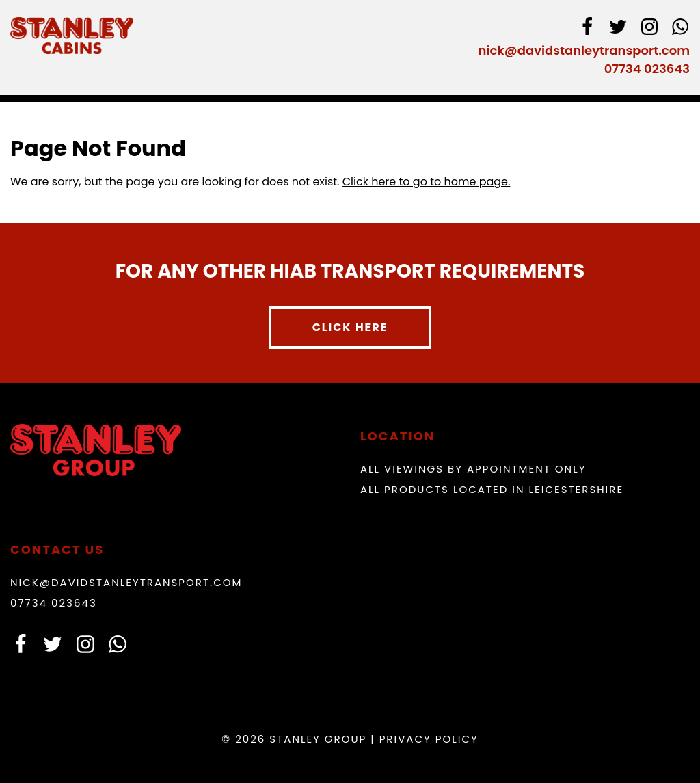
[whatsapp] (680, 29)
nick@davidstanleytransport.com (584, 50)
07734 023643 (647, 69)
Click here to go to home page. (427, 182)
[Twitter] (618, 29)
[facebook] (587, 29)
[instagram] (649, 29)
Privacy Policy (429, 739)
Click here (350, 327)
